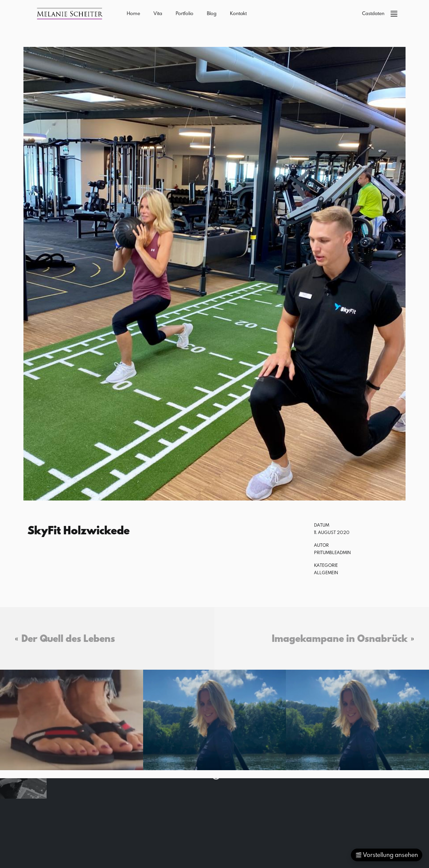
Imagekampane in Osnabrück (340, 638)
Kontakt (238, 13)
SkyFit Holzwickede (79, 530)
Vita (158, 13)
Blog (212, 13)
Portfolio (185, 13)
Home (133, 13)
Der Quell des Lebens (68, 638)
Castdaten (373, 13)
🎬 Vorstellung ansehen (387, 855)
